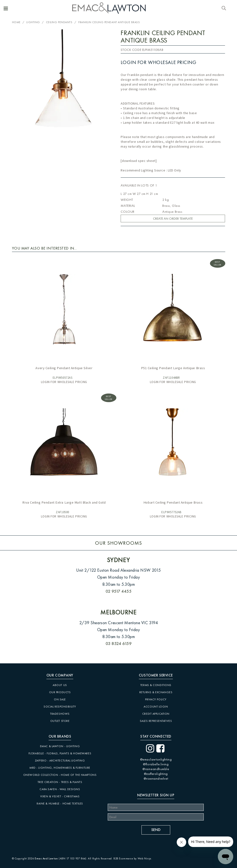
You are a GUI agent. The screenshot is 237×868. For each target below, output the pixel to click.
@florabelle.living (156, 764)
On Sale (60, 699)
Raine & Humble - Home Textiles (60, 804)
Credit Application (156, 714)
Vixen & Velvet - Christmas (60, 796)
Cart (231, 9)
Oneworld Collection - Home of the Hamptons (60, 775)
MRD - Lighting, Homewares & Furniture (60, 768)
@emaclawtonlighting (156, 759)
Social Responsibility (60, 707)
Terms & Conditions (156, 685)
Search (224, 8)
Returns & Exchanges (156, 692)
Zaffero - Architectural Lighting (60, 761)
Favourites (218, 8)
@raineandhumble (156, 769)
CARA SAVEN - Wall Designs (60, 789)
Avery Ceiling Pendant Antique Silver (64, 368)
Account (212, 8)
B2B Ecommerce (123, 858)
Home (16, 22)
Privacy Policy (156, 699)
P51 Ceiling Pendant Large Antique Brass (173, 368)
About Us (60, 685)
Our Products (60, 692)
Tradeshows (60, 714)
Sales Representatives (156, 721)
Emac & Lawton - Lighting (60, 746)
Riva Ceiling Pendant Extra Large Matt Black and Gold (64, 502)
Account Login (156, 707)
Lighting (33, 22)
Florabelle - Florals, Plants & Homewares (60, 753)
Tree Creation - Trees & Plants (60, 782)
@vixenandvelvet (156, 778)
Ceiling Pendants (59, 22)
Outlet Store (60, 721)
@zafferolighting (156, 774)
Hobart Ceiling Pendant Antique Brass (173, 502)
